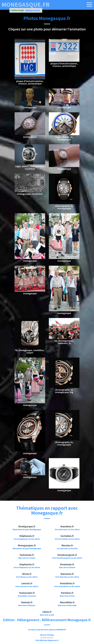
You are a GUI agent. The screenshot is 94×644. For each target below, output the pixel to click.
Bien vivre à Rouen (67, 567)
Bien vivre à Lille (47, 615)
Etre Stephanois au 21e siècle (27, 539)
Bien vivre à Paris (67, 596)
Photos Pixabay (47, 635)
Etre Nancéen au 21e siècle (67, 577)
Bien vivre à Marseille (67, 605)
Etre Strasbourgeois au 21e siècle (67, 558)
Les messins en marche (67, 548)
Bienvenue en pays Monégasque (27, 529)
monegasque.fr (26, 5)
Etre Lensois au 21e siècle (27, 586)
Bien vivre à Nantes (27, 605)
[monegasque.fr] (89, 5)
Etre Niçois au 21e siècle (27, 577)
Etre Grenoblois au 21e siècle (67, 586)
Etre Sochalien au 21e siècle (67, 539)
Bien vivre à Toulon (27, 558)
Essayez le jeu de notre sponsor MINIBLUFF (47, 630)
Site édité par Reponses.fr (47, 640)
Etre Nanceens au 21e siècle (67, 529)
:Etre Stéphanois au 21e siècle (27, 567)
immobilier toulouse (27, 596)
